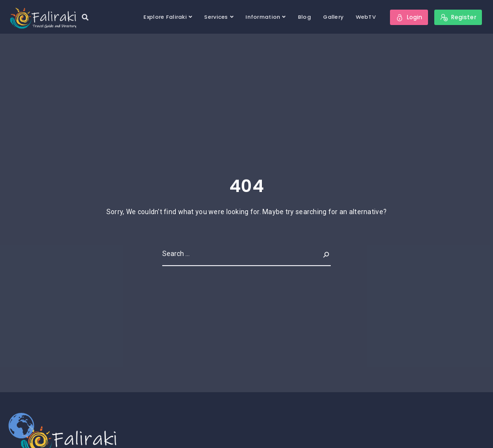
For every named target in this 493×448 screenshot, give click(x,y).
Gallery (333, 17)
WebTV (366, 17)
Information (263, 17)
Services (216, 17)
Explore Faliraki (165, 17)
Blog (305, 17)
